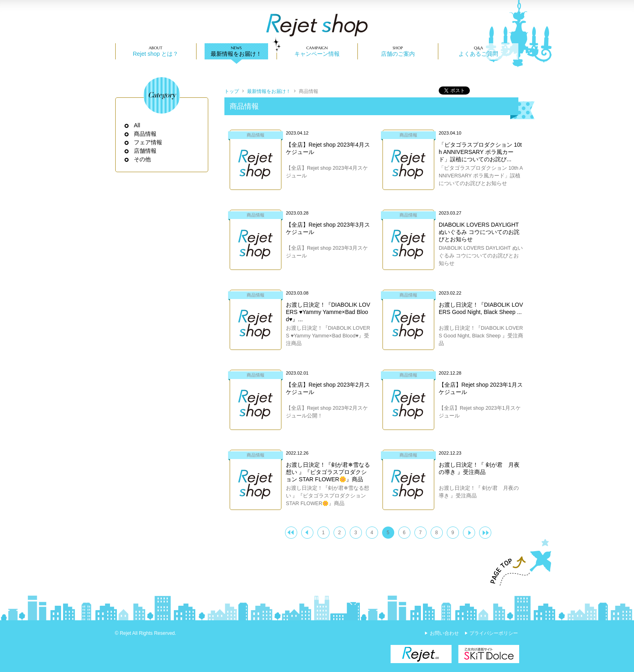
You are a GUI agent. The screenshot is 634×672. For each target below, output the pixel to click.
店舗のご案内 (398, 54)
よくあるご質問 (478, 54)
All (137, 125)
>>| (485, 533)
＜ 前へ (307, 533)
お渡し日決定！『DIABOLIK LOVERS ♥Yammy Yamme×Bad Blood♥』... (328, 312)
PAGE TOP (517, 562)
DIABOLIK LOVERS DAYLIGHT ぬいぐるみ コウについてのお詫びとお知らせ (479, 232)
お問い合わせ (444, 633)
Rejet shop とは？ (155, 54)
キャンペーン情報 (317, 54)
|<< (291, 533)
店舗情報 (145, 151)
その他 (143, 159)
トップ (232, 91)
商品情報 (145, 134)
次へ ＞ (469, 533)
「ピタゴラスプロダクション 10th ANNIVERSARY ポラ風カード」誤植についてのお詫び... (480, 152)
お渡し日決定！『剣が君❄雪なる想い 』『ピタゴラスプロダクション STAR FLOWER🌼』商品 (328, 472)
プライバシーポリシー (494, 633)
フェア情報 (148, 142)
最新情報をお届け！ (236, 54)
